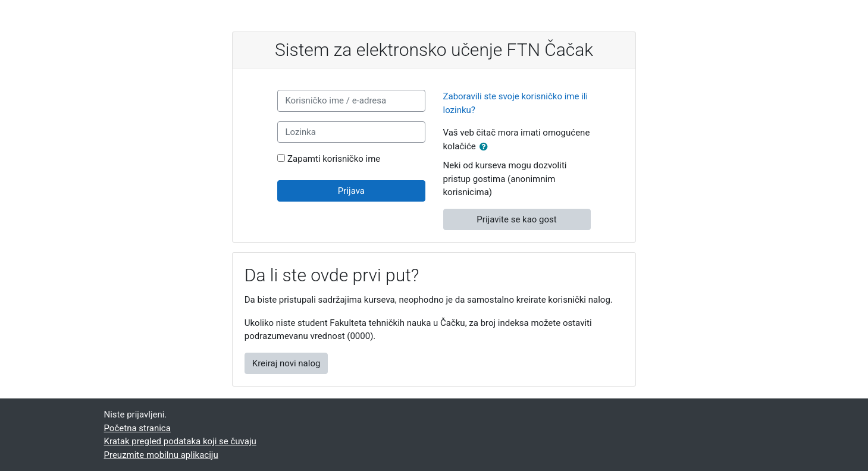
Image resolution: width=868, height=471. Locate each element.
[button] (486, 147)
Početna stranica (137, 428)
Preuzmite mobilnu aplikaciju (161, 455)
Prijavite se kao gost (516, 219)
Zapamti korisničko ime (334, 159)
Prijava (351, 191)
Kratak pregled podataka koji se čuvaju (180, 441)
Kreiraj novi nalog (286, 363)
